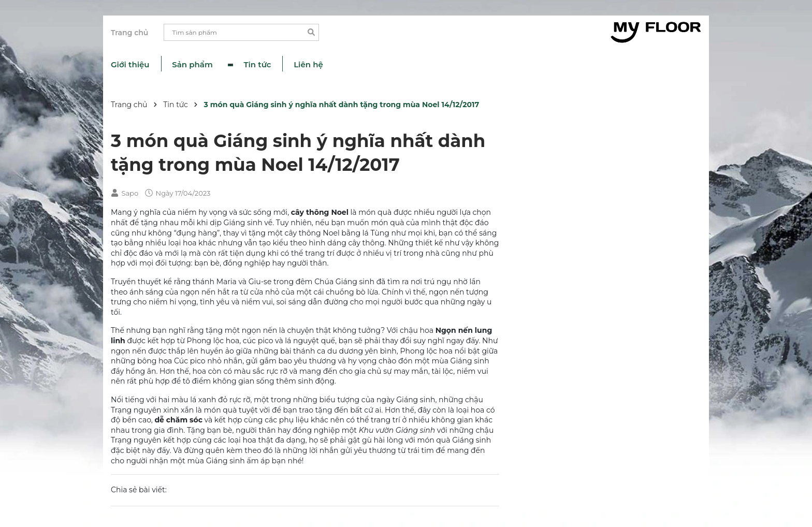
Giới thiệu (130, 65)
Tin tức (258, 65)
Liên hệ (308, 65)
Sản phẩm (193, 65)
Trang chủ (129, 33)
